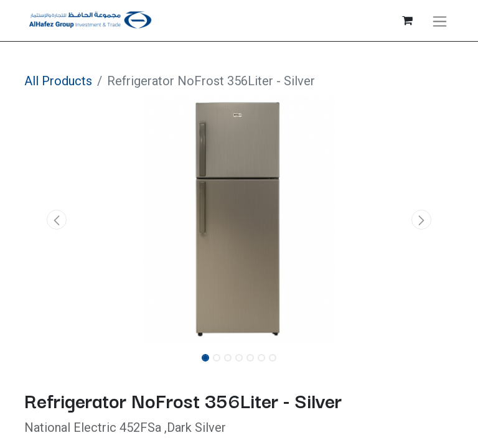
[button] (57, 220)
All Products (58, 81)
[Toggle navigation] (440, 21)
